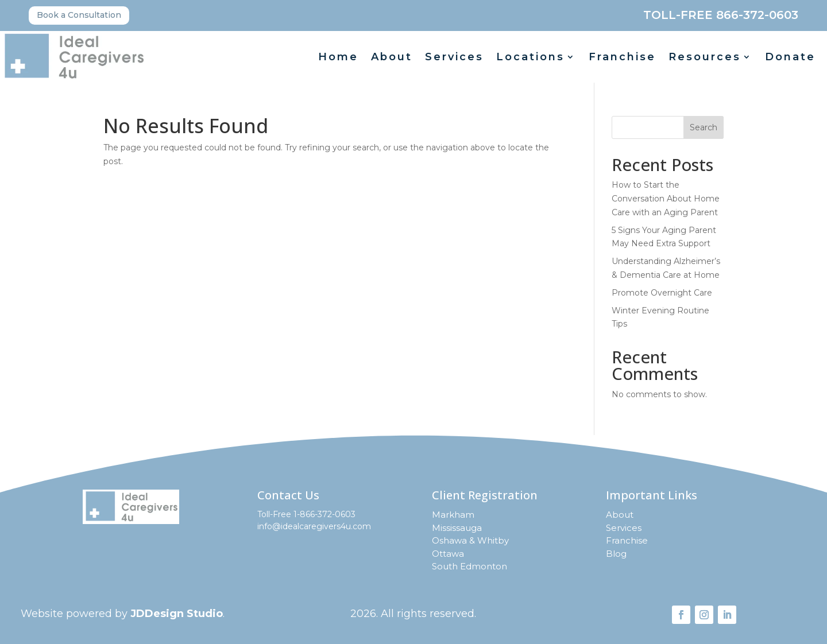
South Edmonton (469, 566)
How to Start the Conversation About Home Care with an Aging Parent (666, 199)
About (392, 58)
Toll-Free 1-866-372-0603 (306, 514)
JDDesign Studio (177, 614)
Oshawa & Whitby (470, 540)
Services (454, 58)
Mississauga (457, 528)
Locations (530, 58)
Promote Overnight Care (662, 293)
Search (704, 127)
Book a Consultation (79, 15)
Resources (705, 58)
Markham (453, 515)
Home (338, 58)
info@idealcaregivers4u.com (314, 526)
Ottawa (448, 554)
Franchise (622, 58)
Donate (790, 58)
